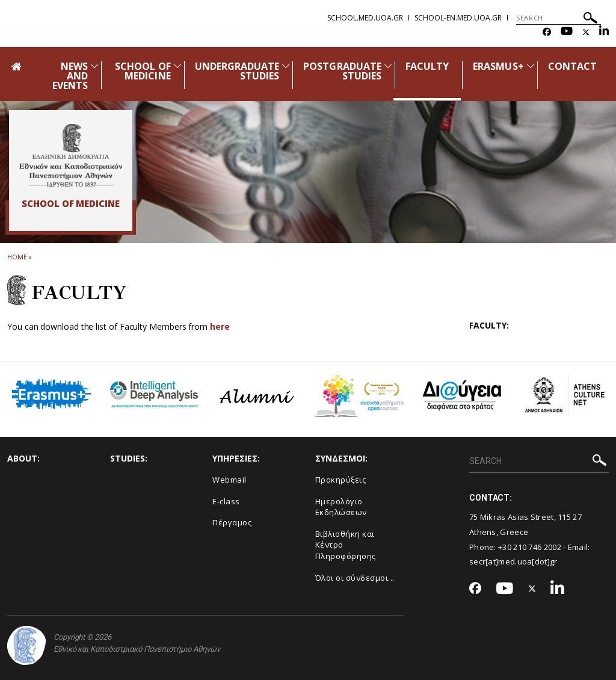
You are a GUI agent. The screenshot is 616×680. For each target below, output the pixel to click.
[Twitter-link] (586, 32)
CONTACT (572, 66)
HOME (17, 257)
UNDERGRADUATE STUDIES (237, 71)
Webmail (229, 480)
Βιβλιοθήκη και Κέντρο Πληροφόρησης (346, 545)
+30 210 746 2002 (530, 547)
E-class (226, 501)
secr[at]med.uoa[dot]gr (513, 561)
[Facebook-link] (547, 32)
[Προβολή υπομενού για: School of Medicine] (177, 66)
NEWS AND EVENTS (70, 76)
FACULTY (427, 66)
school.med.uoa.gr (365, 18)
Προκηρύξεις (341, 480)
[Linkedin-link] (604, 32)
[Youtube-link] (567, 32)
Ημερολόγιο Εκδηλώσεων (341, 507)
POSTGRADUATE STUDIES (342, 71)
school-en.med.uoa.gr (458, 18)
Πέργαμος (232, 522)
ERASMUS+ (498, 66)
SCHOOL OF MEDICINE (143, 71)
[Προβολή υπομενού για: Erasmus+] (531, 66)
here (220, 326)
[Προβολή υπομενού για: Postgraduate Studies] (388, 66)
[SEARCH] (559, 18)
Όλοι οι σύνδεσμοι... (355, 578)
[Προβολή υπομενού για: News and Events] (94, 66)
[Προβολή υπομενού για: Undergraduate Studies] (286, 66)
